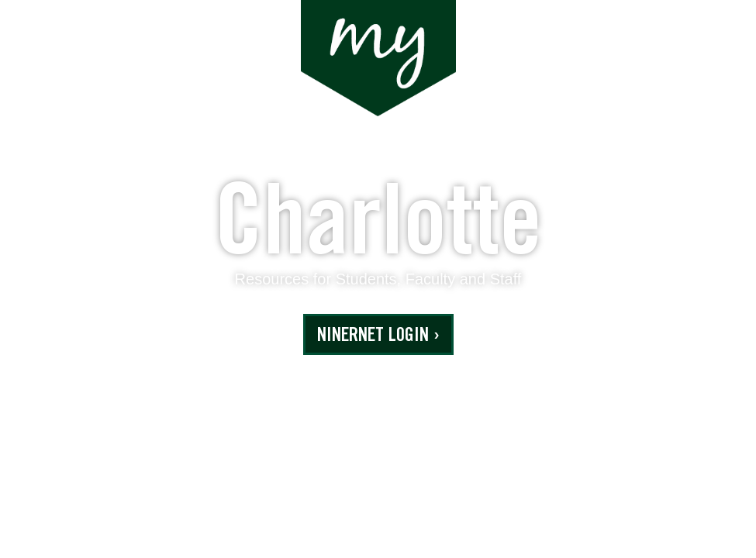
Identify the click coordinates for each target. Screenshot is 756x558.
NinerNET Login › (378, 337)
